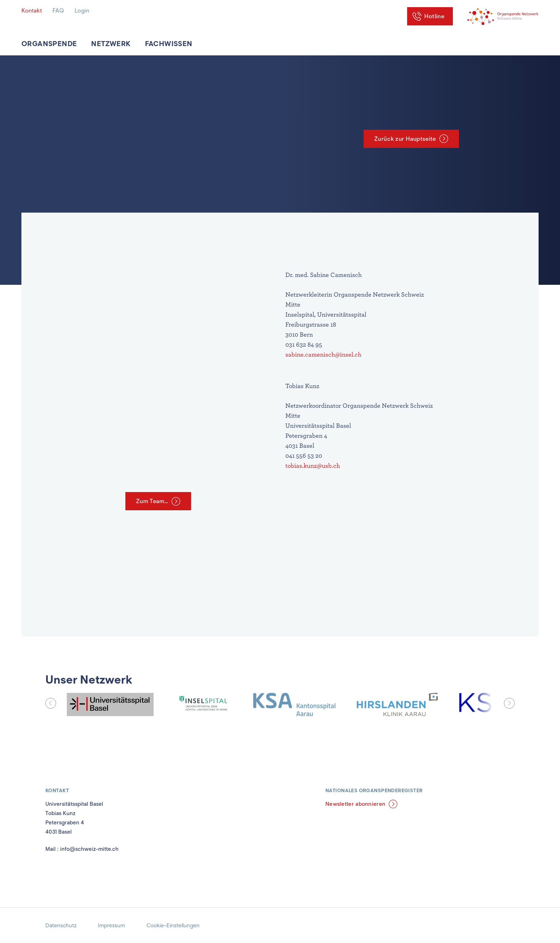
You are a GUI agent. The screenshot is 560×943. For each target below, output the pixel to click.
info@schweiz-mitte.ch (89, 849)
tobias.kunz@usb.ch (313, 465)
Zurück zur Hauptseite (405, 139)
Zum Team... (152, 501)
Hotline (434, 16)
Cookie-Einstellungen (173, 925)
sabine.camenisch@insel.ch (324, 354)
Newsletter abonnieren (355, 804)
